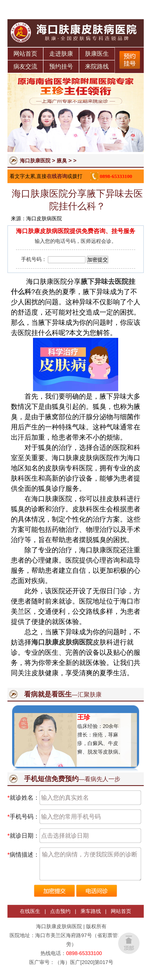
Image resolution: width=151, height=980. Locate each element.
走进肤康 (61, 54)
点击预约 (60, 911)
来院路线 (97, 66)
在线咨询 (57, 176)
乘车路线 (91, 911)
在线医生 (30, 911)
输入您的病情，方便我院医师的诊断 (90, 864)
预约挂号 (61, 66)
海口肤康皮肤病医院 (62, 642)
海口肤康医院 (35, 161)
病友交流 (25, 66)
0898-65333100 (116, 176)
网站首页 (25, 54)
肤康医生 (97, 54)
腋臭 (62, 161)
